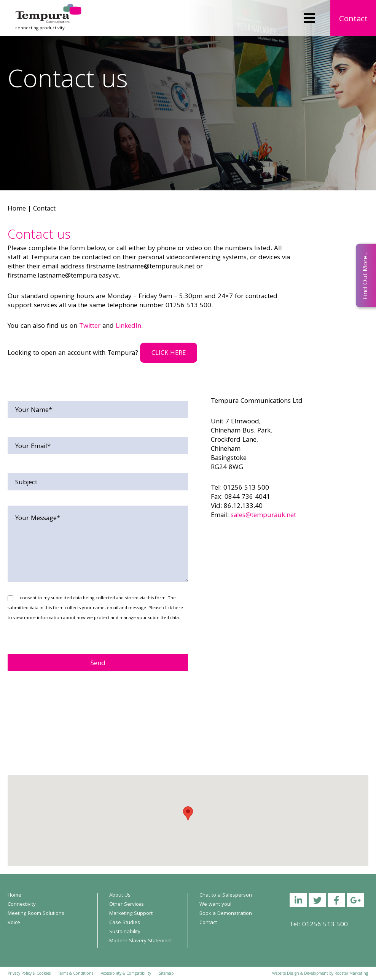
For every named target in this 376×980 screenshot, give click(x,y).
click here (173, 608)
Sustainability (125, 932)
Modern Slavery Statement (141, 941)
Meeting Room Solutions (36, 914)
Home (17, 209)
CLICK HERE (169, 354)
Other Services (127, 905)
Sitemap (166, 974)
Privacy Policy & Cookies (29, 974)
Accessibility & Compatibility (126, 974)
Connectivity (22, 905)
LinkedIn (128, 326)
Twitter (90, 326)
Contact (353, 20)
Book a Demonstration (226, 914)
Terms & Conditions (76, 974)
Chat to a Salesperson (226, 895)
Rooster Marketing (351, 974)
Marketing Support (131, 914)
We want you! (215, 905)
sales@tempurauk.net (263, 516)
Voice (14, 923)
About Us (120, 895)
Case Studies (125, 923)
